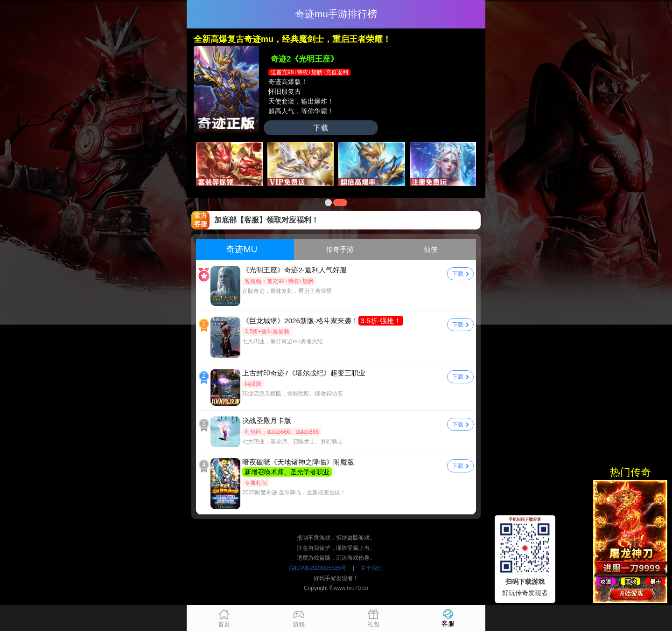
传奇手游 (340, 249)
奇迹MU (242, 249)
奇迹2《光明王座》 (304, 59)
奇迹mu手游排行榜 (336, 14)
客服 (448, 618)
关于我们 (371, 568)
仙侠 (431, 249)
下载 (321, 127)
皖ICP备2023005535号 (318, 568)
